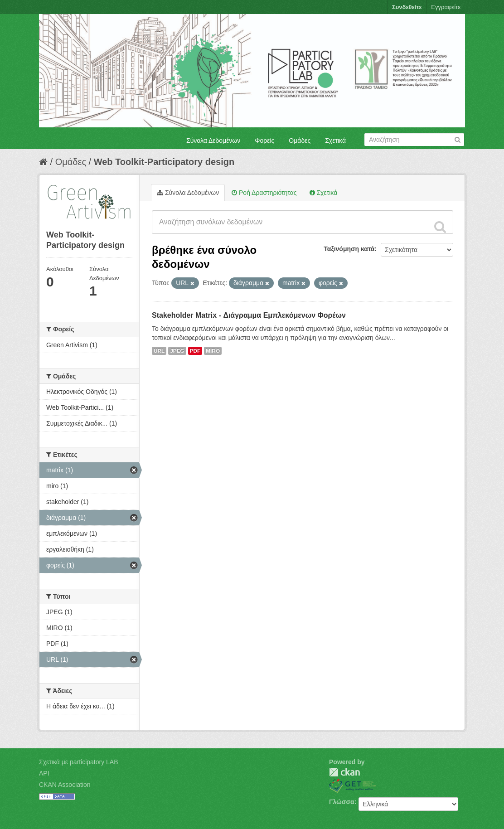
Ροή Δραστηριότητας (264, 193)
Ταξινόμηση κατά (349, 249)
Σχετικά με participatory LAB (79, 762)
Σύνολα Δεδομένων (213, 141)
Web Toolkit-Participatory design (164, 162)
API (44, 773)
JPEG (177, 351)
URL (159, 351)
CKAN (344, 772)
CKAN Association (65, 785)
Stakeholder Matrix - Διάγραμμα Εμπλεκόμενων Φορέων (249, 315)
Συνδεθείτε (407, 7)
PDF (195, 351)
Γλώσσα (342, 802)
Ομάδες (300, 141)
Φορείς (264, 141)
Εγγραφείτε (446, 7)
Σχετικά (335, 141)
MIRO (213, 351)
